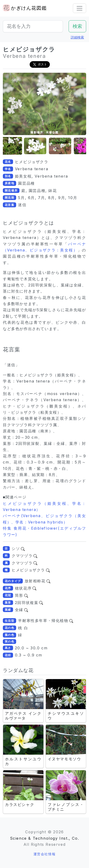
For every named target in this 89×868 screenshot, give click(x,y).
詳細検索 (77, 37)
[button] (15, 146)
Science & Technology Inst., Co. (45, 838)
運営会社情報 (45, 854)
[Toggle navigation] (80, 8)
